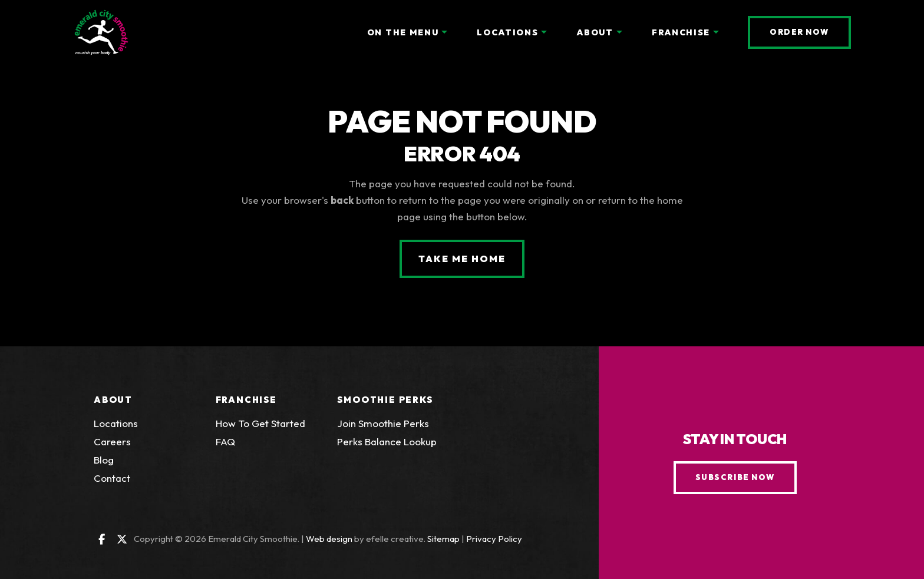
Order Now (810, 32)
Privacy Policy (494, 539)
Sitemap (443, 539)
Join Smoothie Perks (383, 423)
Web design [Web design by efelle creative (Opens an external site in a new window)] (329, 539)
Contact (112, 478)
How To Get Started (260, 423)
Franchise (246, 400)
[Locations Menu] (544, 32)
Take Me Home (462, 259)
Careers (112, 441)
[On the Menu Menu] (444, 32)
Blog (104, 460)
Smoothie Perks (385, 400)
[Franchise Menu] (716, 32)
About (113, 400)
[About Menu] (619, 32)
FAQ (225, 441)
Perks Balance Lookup (387, 441)
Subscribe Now (735, 477)
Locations (116, 423)
